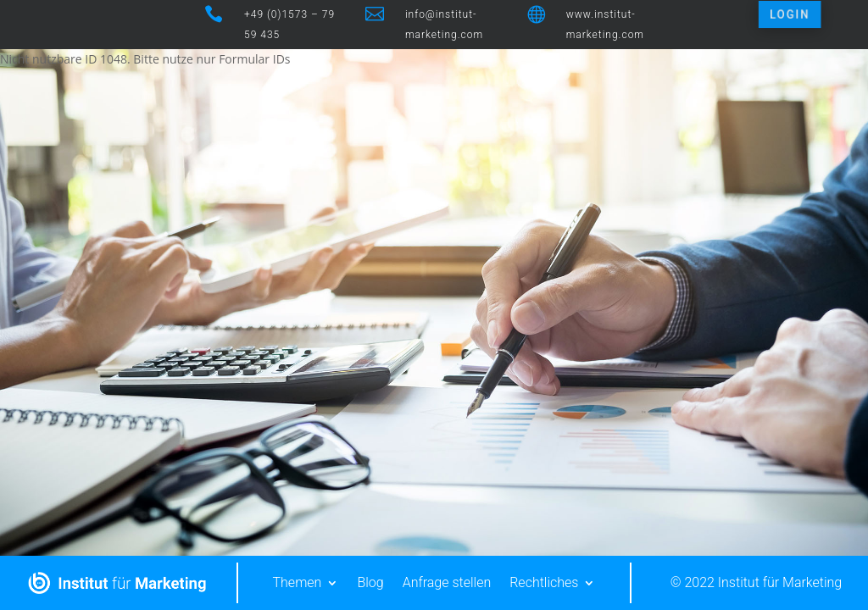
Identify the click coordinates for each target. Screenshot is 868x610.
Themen (298, 582)
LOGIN (788, 14)
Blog (370, 582)
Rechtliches (544, 582)
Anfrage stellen (447, 582)
